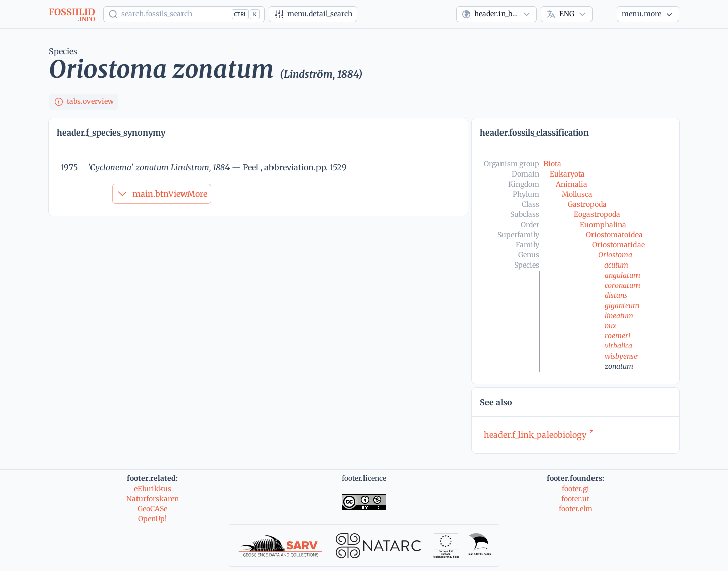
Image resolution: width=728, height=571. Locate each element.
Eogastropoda (597, 214)
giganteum (622, 305)
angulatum (622, 275)
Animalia (572, 184)
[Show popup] (184, 14)
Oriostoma (615, 255)
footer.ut (575, 499)
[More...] (648, 14)
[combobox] (496, 14)
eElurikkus (153, 489)
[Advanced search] (313, 14)
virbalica (619, 346)
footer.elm (576, 509)
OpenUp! (152, 519)
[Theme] (605, 14)
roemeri (618, 336)
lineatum (619, 316)
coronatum (622, 285)
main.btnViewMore (162, 194)
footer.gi (576, 489)
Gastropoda (587, 204)
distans (616, 295)
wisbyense (621, 356)
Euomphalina (603, 225)
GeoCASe (152, 509)
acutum (616, 265)
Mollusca (577, 194)
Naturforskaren (153, 499)
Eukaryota (567, 174)
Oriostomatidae (618, 245)
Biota (552, 164)
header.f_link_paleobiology (539, 435)
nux (610, 326)
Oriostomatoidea (614, 235)
